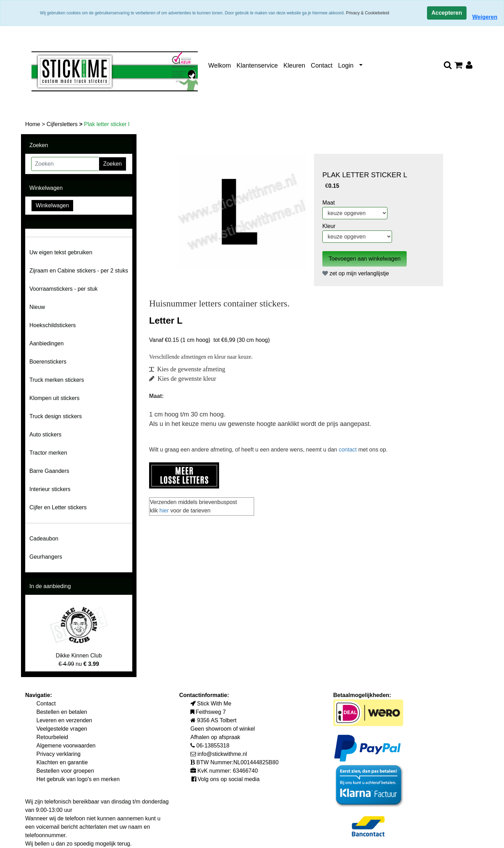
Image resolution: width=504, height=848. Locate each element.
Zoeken (113, 164)
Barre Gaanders (49, 471)
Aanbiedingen (47, 343)
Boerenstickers (48, 362)
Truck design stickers (56, 416)
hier (165, 511)
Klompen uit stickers (54, 398)
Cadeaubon (44, 539)
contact (349, 450)
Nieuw (37, 307)
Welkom (220, 66)
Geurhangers (46, 557)
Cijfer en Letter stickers (58, 507)
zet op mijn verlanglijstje (356, 273)
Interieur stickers (50, 489)
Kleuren (294, 66)
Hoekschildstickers (52, 325)
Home (33, 124)
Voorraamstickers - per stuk (64, 289)
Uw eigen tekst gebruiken (61, 252)
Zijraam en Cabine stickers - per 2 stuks (79, 271)
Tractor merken (48, 453)
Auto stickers (45, 435)
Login (346, 66)
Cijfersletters (63, 124)
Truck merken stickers (57, 380)
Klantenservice (257, 66)
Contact (322, 66)
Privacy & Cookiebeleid (367, 13)
